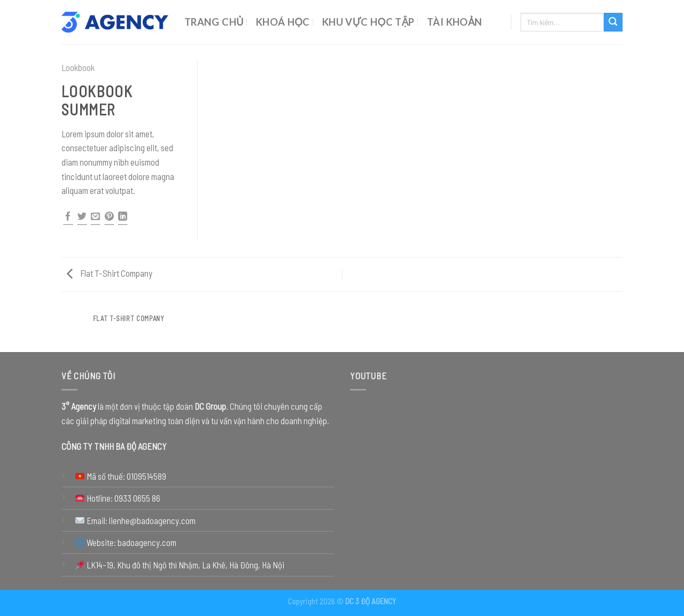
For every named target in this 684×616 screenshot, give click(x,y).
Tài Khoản (455, 22)
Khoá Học (283, 22)
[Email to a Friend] (95, 217)
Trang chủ (214, 22)
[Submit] (613, 22)
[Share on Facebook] (68, 217)
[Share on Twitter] (82, 217)
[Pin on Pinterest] (109, 217)
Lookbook (78, 67)
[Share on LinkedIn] (123, 217)
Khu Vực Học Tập (368, 22)
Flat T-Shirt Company (110, 273)
